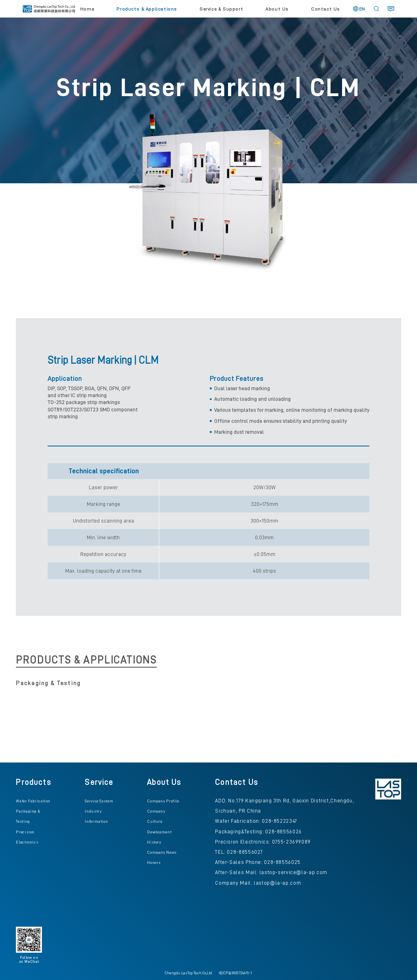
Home (87, 9)
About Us (277, 9)
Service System (99, 801)
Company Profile (163, 801)
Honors (154, 862)
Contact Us (326, 9)
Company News (162, 852)
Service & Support (221, 9)
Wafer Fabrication (33, 801)
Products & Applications (147, 9)
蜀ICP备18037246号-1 (235, 973)
